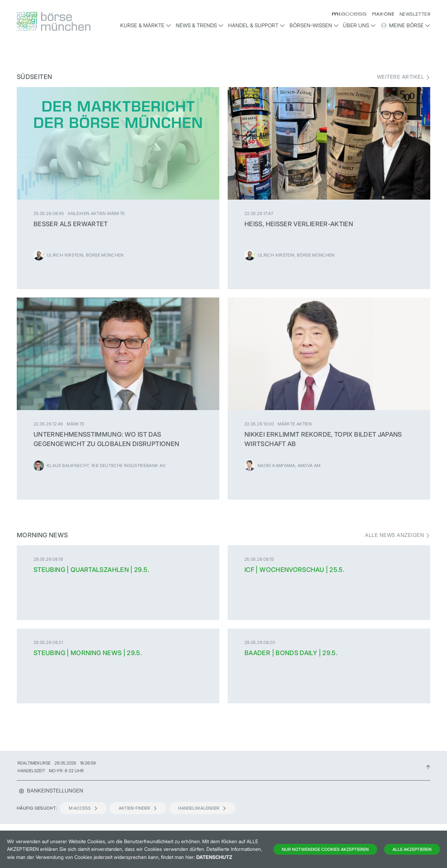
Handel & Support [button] (257, 25)
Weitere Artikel (400, 77)
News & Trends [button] (200, 25)
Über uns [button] (359, 25)
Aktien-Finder (138, 808)
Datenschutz (214, 857)
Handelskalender (202, 808)
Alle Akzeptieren (412, 849)
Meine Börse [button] (405, 26)
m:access (83, 808)
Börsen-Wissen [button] (314, 25)
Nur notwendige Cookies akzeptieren (325, 849)
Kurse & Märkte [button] (146, 25)
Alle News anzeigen (394, 535)
